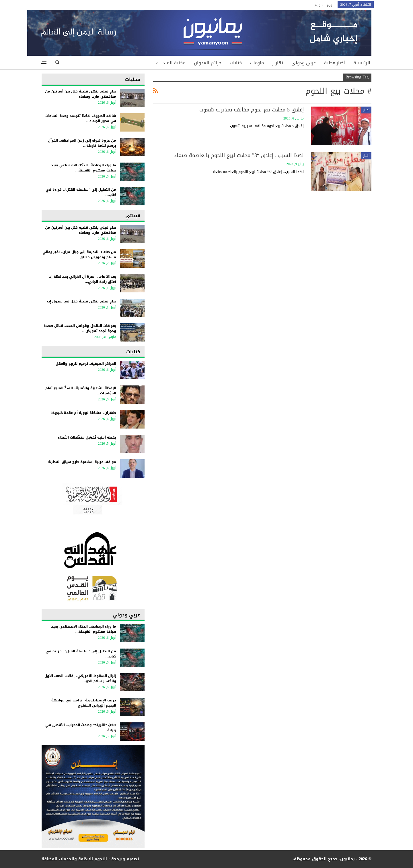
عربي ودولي (304, 63)
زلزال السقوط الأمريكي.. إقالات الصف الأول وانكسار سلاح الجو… (80, 678)
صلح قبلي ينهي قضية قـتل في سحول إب (82, 301)
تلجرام (319, 5)
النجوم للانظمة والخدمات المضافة (74, 859)
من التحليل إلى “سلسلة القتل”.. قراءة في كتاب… (81, 192)
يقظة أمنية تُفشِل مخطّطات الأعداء (87, 437)
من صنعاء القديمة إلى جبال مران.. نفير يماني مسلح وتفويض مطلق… (79, 254)
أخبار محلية (335, 63)
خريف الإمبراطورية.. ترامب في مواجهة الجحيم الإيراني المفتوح (84, 703)
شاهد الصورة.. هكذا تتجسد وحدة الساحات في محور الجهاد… (81, 118)
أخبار (366, 110)
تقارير (278, 63)
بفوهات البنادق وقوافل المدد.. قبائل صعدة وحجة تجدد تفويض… (80, 328)
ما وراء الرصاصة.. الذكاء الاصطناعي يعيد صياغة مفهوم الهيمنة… (84, 168)
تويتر (330, 5)
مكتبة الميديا (173, 63)
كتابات (236, 63)
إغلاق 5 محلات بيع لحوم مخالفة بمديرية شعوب (252, 110)
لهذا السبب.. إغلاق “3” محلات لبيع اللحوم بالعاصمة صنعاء (239, 155)
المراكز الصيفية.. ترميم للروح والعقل (86, 364)
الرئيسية (362, 63)
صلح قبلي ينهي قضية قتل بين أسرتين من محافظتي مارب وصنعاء (81, 94)
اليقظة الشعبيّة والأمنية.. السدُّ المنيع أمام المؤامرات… (81, 391)
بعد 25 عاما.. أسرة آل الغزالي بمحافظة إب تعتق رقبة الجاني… (82, 279)
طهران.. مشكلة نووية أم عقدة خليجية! (84, 413)
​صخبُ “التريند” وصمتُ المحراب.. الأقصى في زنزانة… (81, 728)
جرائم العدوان (208, 63)
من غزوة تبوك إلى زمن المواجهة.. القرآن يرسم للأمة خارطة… (82, 143)
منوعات (257, 63)
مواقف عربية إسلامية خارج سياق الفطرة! (82, 462)
